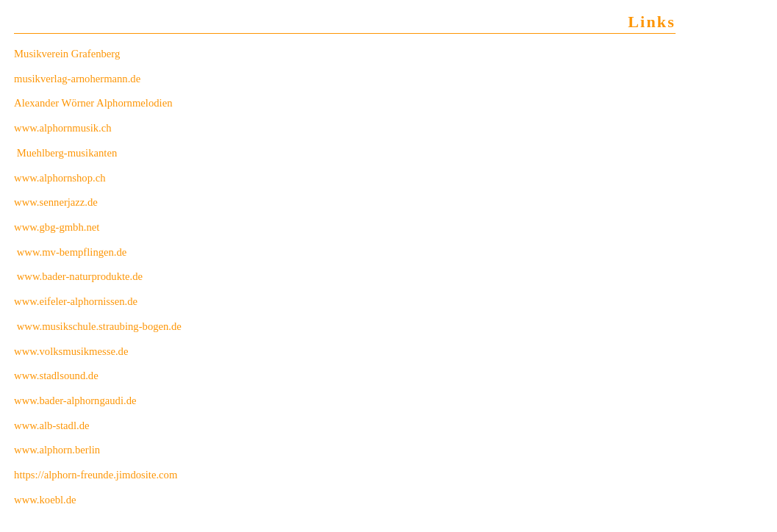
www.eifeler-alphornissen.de (76, 301)
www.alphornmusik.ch (63, 128)
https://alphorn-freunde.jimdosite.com (96, 475)
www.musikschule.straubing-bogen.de (99, 326)
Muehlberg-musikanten (68, 153)
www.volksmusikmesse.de (71, 351)
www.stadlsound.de (56, 375)
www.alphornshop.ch (60, 178)
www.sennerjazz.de (56, 202)
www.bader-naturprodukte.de (80, 276)
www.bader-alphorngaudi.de (75, 400)
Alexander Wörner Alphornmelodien (93, 103)
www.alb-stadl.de (51, 425)
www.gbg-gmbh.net (57, 227)
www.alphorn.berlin (57, 450)
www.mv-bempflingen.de (72, 252)
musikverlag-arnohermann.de (77, 79)
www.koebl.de (45, 500)
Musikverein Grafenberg (67, 54)
